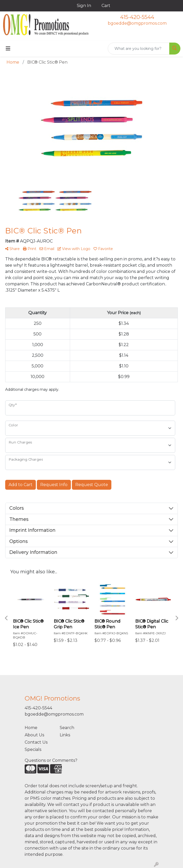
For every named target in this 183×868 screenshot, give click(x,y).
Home (31, 728)
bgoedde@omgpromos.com (137, 23)
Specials (33, 749)
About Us (34, 735)
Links (65, 735)
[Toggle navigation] (8, 49)
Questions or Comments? (51, 760)
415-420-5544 (137, 17)
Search (67, 728)
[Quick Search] (139, 49)
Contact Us (36, 742)
